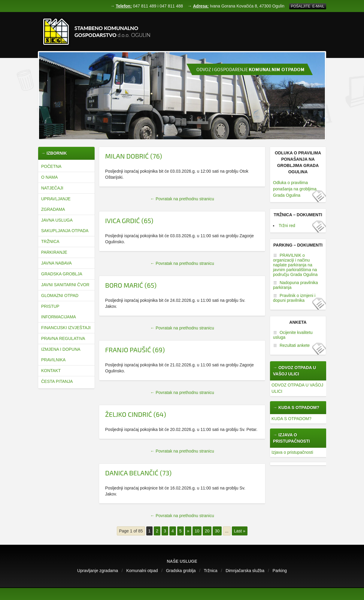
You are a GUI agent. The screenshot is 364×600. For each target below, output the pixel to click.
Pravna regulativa (63, 338)
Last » (240, 531)
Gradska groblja (62, 274)
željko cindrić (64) (136, 414)
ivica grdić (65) (129, 220)
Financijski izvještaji (66, 328)
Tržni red (287, 226)
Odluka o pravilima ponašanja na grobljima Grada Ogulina (295, 189)
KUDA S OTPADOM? (291, 419)
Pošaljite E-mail (308, 6)
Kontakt (51, 371)
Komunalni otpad (142, 571)
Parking (280, 571)
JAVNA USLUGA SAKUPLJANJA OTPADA (65, 225)
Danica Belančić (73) (138, 473)
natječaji (52, 188)
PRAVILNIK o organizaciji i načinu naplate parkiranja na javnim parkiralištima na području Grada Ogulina (295, 265)
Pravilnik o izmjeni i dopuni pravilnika (294, 298)
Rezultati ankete (295, 345)
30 (217, 531)
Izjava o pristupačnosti (292, 452)
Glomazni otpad (60, 295)
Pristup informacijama (59, 312)
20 (207, 531)
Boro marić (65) (131, 285)
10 (197, 531)
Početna (51, 166)
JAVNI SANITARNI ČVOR (65, 285)
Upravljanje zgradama (56, 204)
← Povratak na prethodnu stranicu (182, 199)
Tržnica (50, 241)
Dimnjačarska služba (245, 571)
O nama (49, 177)
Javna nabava (56, 263)
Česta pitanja (57, 381)
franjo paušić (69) (135, 350)
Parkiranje (54, 252)
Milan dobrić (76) (133, 156)
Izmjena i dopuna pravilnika (61, 355)
